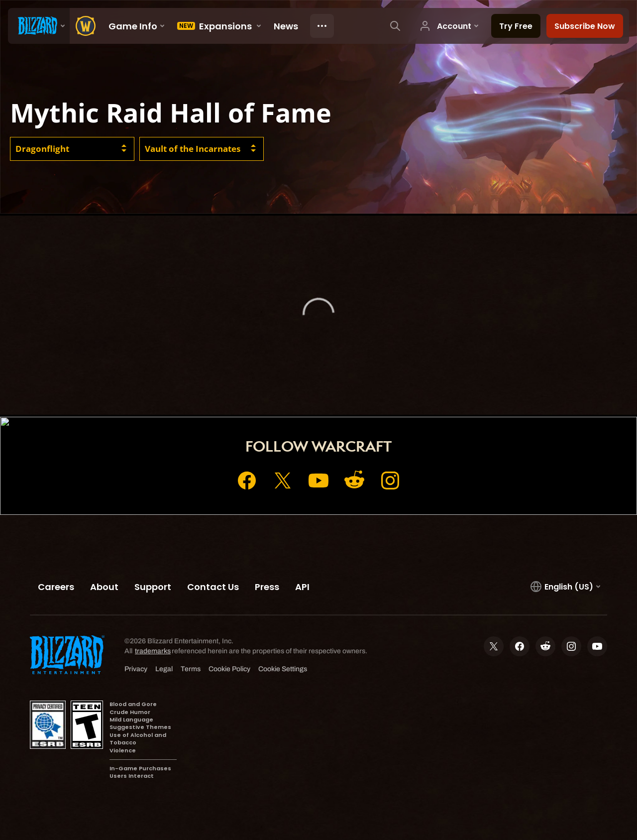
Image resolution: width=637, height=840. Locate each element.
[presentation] (39, 26)
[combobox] (72, 149)
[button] (72, 149)
